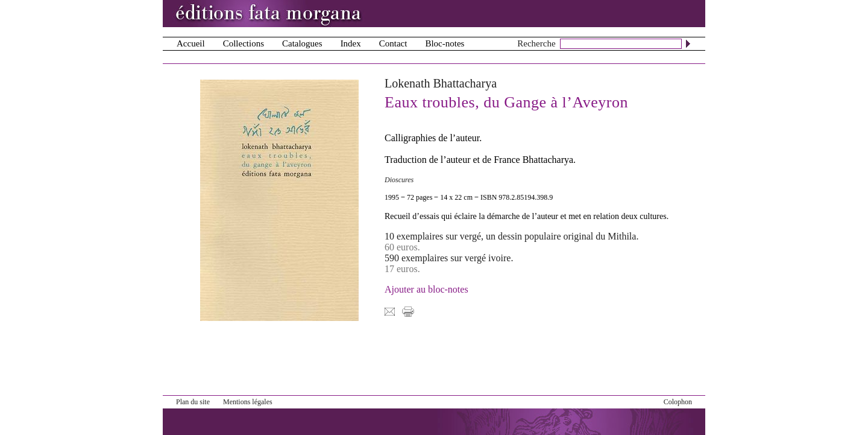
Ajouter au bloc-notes (426, 289)
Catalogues (302, 43)
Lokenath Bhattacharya (441, 83)
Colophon (678, 402)
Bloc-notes (445, 43)
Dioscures (399, 180)
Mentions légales (248, 402)
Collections (244, 43)
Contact (393, 43)
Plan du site (193, 402)
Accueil (191, 43)
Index (351, 43)
